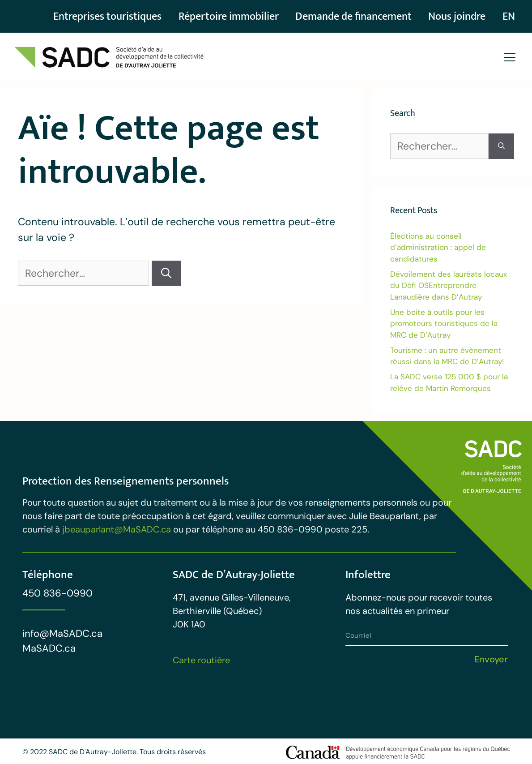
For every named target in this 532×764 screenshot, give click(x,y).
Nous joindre (452, 16)
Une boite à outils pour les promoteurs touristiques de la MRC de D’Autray (444, 324)
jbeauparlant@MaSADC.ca (117, 529)
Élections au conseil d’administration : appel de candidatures (438, 247)
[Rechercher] (166, 273)
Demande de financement (342, 16)
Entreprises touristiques (83, 16)
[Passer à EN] (507, 17)
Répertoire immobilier (210, 16)
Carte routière (201, 660)
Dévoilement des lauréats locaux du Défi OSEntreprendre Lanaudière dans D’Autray (449, 285)
